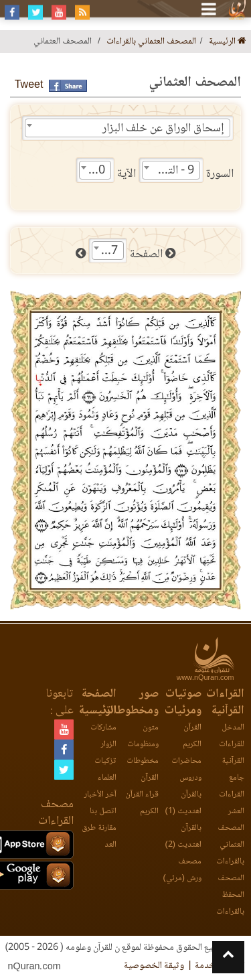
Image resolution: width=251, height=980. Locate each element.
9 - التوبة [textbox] (174, 171)
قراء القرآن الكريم (142, 803)
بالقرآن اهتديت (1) (183, 803)
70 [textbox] (98, 171)
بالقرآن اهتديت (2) (183, 837)
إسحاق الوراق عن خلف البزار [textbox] (163, 129)
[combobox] (128, 128)
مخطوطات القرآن (143, 770)
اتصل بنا (103, 812)
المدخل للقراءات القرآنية (232, 745)
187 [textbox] (108, 251)
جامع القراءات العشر (232, 795)
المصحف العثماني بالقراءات (151, 42)
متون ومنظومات (143, 736)
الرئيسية (228, 42)
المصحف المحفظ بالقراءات (230, 895)
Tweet (29, 85)
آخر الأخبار (100, 795)
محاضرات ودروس (186, 770)
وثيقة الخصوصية (154, 966)
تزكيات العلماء (105, 770)
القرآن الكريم (192, 736)
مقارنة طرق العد (99, 837)
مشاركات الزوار (103, 736)
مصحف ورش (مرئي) (182, 870)
